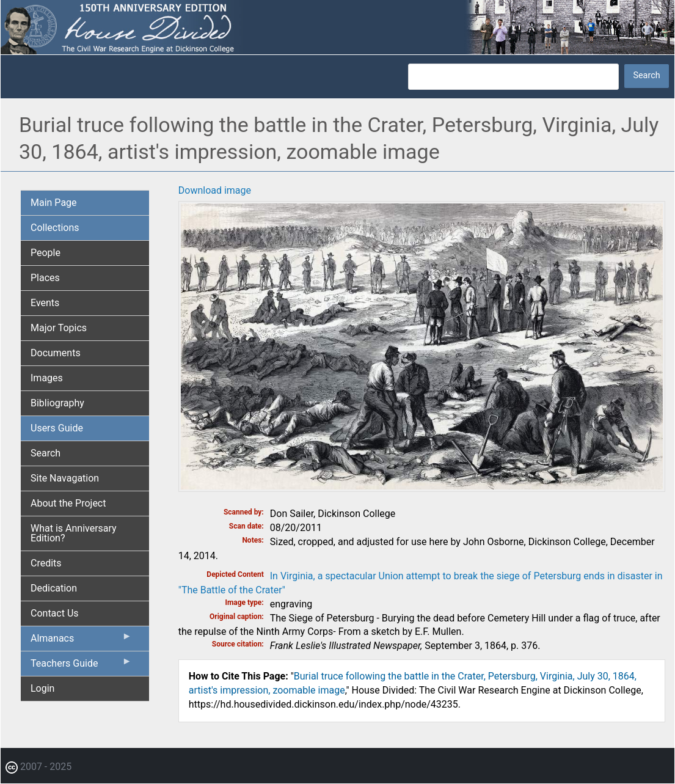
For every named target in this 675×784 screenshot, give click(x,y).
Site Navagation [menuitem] (65, 478)
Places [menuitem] (45, 278)
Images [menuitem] (47, 378)
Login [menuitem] (42, 688)
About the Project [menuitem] (68, 503)
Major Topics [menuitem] (59, 328)
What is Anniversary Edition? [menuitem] (74, 533)
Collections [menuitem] (55, 228)
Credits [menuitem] (46, 563)
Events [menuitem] (45, 303)
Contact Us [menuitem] (55, 613)
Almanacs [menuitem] (81, 641)
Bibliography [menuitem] (57, 403)
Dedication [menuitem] (54, 588)
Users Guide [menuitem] (57, 428)
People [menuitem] (46, 253)
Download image (215, 190)
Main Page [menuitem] (54, 203)
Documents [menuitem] (56, 353)
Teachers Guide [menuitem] (81, 666)
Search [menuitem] (46, 453)
